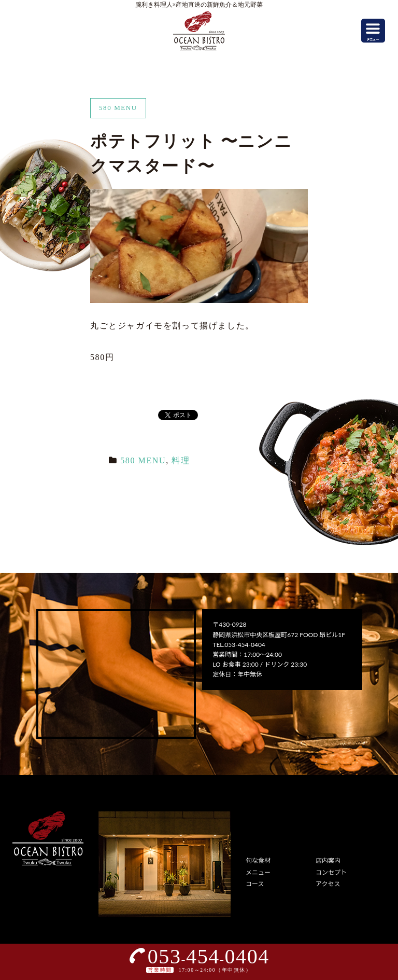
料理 (181, 460)
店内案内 (328, 860)
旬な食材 (258, 860)
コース (255, 884)
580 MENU (143, 460)
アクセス (328, 884)
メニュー (258, 872)
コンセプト (331, 872)
